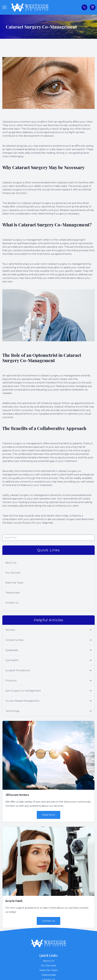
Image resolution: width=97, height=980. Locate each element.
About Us (11, 563)
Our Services (13, 573)
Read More (48, 815)
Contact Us (12, 603)
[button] (4, 7)
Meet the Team (14, 583)
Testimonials (12, 593)
